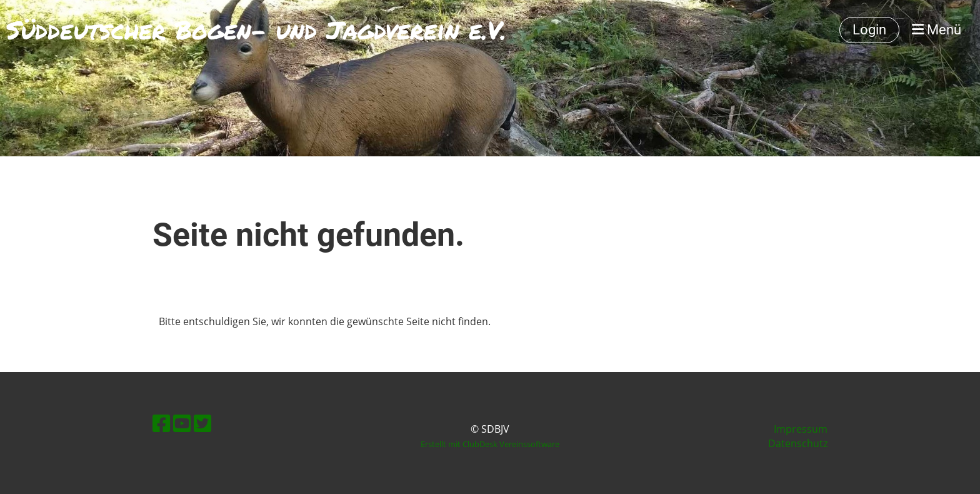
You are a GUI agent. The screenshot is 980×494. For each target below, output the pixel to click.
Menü (937, 30)
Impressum (801, 429)
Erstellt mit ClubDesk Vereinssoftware (490, 444)
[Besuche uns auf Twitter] (202, 423)
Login (869, 30)
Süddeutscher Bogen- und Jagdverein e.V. (256, 30)
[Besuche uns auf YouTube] (182, 423)
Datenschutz (798, 443)
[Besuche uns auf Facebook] (161, 423)
